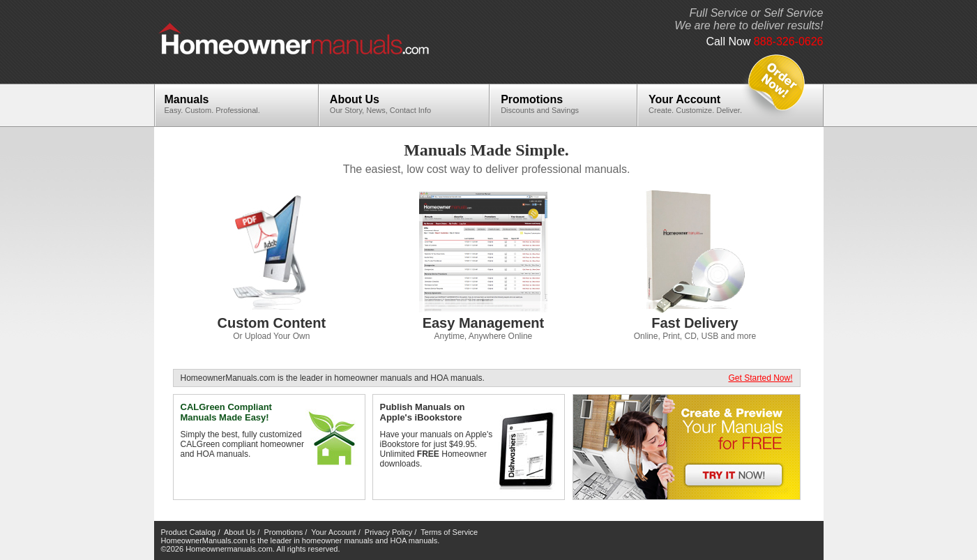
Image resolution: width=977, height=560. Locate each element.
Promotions (545, 104)
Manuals (218, 104)
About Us (386, 104)
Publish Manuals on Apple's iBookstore (423, 412)
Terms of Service (449, 532)
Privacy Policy (388, 532)
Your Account (700, 104)
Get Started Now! (760, 378)
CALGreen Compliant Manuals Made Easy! (226, 412)
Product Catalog (189, 532)
